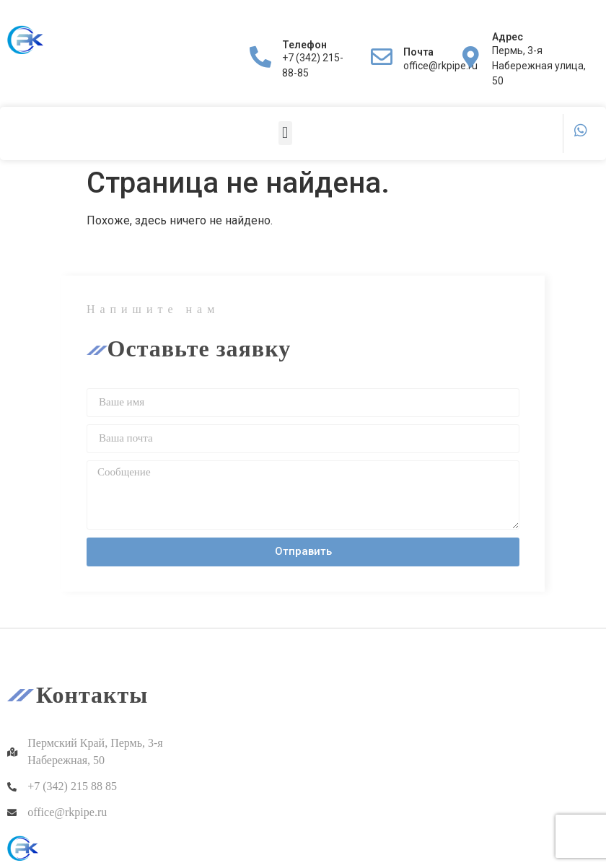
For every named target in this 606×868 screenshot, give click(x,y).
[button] (285, 133)
